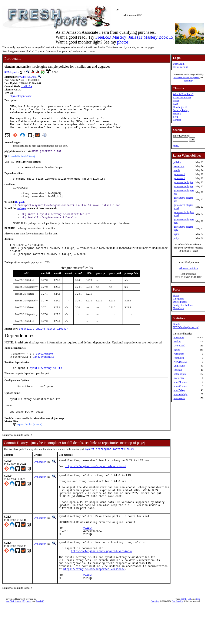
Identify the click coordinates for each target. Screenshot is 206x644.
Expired (177, 370)
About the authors (182, 97)
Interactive (179, 378)
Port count (179, 337)
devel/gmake (44, 367)
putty (176, 238)
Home (176, 295)
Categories (178, 299)
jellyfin (177, 162)
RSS (198, 637)
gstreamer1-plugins (183, 182)
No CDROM (180, 362)
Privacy (177, 113)
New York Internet (181, 78)
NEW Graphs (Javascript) (186, 327)
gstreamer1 (179, 174)
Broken (177, 342)
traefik (177, 170)
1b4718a (27, 87)
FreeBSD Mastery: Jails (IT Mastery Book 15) (135, 37)
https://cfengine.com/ (21, 96)
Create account (180, 67)
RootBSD (188, 81)
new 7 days (179, 390)
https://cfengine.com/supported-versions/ (96, 485)
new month (179, 398)
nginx (176, 234)
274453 (88, 556)
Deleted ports (180, 302)
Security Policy (181, 110)
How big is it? (180, 107)
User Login (179, 64)
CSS (189, 637)
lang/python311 (44, 370)
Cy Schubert (40, 478)
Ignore (177, 350)
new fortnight (180, 394)
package (21, 217)
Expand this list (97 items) (21, 162)
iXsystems (195, 78)
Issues (176, 101)
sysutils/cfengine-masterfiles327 (110, 465)
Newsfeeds (178, 308)
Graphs (177, 324)
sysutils (15, 72)
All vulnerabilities (188, 268)
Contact (177, 120)
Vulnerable (179, 366)
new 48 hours (180, 386)
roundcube (179, 166)
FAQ (175, 104)
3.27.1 (8, 72)
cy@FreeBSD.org (27, 77)
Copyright (155, 639)
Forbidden (179, 354)
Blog (175, 117)
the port (19, 210)
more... (176, 146)
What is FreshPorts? (183, 94)
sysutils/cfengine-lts (46, 382)
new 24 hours (180, 382)
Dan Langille (177, 639)
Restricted (179, 358)
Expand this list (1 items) (29, 440)
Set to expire (180, 374)
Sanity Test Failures (183, 305)
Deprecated (179, 346)
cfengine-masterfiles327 (50, 341)
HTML (183, 637)
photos (123, 42)
